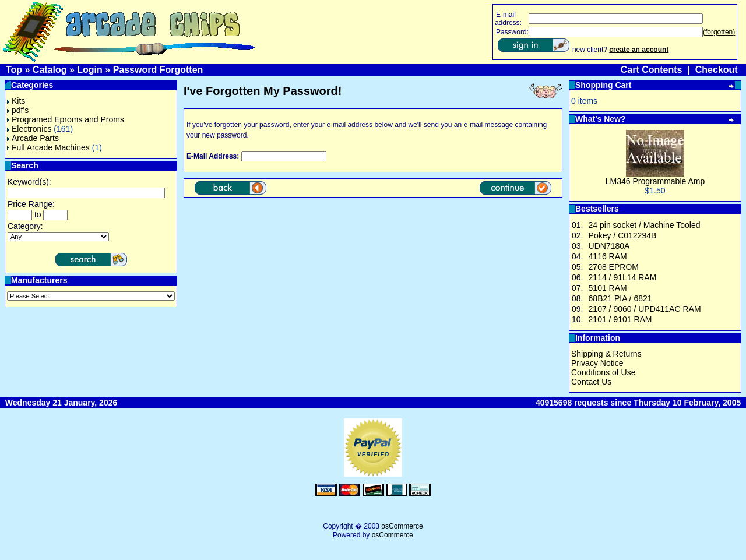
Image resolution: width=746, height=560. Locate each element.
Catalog (50, 70)
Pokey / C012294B (623, 235)
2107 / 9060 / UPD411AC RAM (645, 309)
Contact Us (591, 382)
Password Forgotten (158, 70)
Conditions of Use (604, 372)
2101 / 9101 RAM (620, 319)
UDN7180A (609, 246)
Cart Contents (652, 70)
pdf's (18, 110)
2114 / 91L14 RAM (623, 277)
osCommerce (402, 526)
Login (90, 70)
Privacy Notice (597, 363)
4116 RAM (608, 256)
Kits (16, 101)
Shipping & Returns (606, 354)
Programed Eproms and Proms (66, 119)
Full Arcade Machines (48, 147)
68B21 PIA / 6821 (620, 298)
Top (14, 70)
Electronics (29, 129)
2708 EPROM (614, 267)
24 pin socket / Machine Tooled (645, 225)
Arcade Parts (33, 138)
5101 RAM (608, 288)
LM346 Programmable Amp (655, 181)
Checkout (717, 70)
